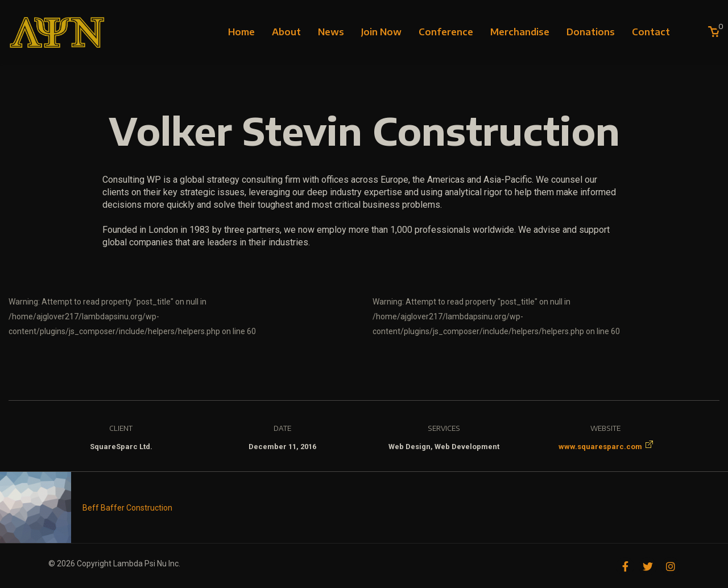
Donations (591, 32)
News (331, 32)
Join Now (381, 32)
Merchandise (520, 32)
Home (241, 32)
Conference (446, 32)
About (286, 32)
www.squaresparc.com (600, 447)
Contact (651, 32)
